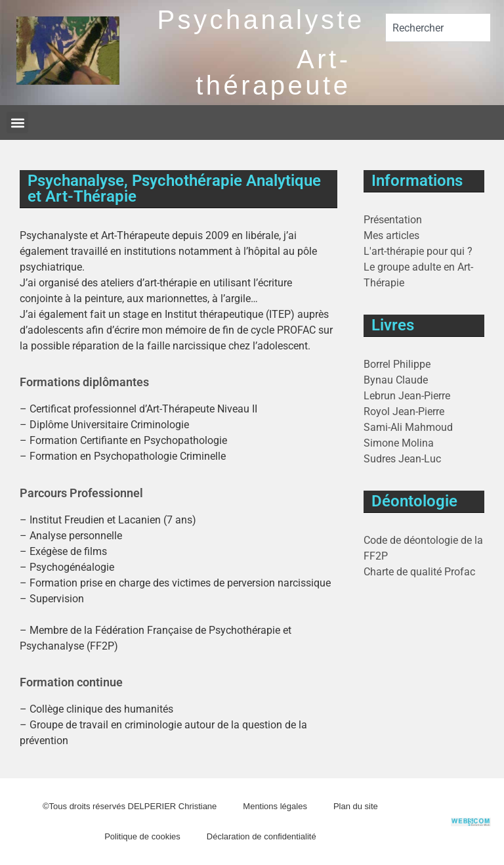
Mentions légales (275, 806)
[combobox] (438, 28)
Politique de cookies (142, 836)
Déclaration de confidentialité (262, 836)
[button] (17, 122)
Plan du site (356, 806)
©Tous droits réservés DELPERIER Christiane (130, 806)
